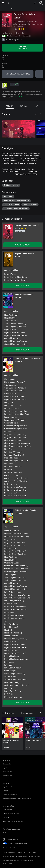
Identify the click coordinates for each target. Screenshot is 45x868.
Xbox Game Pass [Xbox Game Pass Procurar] (8, 772)
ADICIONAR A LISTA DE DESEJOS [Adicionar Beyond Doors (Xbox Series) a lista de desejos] (18, 74)
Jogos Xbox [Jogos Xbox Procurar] (6, 768)
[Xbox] (6, 9)
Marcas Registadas (22, 856)
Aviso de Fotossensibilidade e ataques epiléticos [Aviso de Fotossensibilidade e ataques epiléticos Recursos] (17, 798)
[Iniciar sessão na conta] (41, 3)
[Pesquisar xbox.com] (8, 3)
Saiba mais (18, 96)
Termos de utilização (9, 856)
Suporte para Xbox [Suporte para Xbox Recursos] (8, 787)
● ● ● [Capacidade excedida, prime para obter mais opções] (39, 74)
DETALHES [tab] (10, 106)
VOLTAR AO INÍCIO (22, 245)
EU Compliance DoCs (27, 860)
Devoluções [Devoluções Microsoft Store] (6, 817)
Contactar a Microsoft (9, 853)
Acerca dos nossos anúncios (11, 860)
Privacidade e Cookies (30, 853)
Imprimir (20, 853)
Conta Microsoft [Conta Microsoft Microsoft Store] (8, 810)
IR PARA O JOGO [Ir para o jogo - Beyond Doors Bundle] (23, 286)
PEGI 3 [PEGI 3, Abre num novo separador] (14, 84)
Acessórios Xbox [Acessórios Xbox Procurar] (8, 776)
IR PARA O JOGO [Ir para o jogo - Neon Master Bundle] (23, 350)
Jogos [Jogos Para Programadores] (4, 832)
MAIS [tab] (36, 106)
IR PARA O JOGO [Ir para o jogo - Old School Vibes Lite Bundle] (23, 501)
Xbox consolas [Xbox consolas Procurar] (7, 764)
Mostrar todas (27, 713)
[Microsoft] (22, 2)
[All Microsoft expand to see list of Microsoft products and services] (3, 3)
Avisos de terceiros (35, 856)
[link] (12, 733)
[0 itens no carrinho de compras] (35, 3)
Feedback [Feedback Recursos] (6, 791)
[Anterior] (36, 114)
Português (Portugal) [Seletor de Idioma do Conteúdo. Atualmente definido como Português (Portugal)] (12, 839)
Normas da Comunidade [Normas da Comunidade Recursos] (10, 795)
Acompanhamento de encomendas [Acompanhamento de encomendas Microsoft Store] (13, 821)
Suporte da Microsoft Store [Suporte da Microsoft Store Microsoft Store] (11, 813)
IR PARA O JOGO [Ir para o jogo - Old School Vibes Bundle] (23, 703)
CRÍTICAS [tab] (23, 106)
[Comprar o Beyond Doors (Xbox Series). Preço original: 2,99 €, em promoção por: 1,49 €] (22, 48)
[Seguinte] (41, 114)
